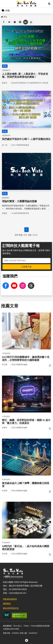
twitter (9, 22)
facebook (4, 22)
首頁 (4, 17)
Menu (4, 4)
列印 (31, 22)
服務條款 (7, 604)
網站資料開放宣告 (11, 608)
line (19, 22)
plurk (14, 22)
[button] (49, 4)
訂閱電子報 (27, 267)
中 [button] (26, 22)
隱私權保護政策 (10, 599)
